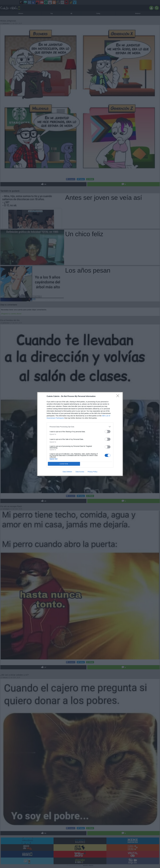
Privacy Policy (92, 472)
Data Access (80, 472)
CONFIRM (64, 464)
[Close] (118, 396)
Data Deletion (67, 472)
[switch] (108, 432)
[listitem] (80, 427)
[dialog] (80, 434)
